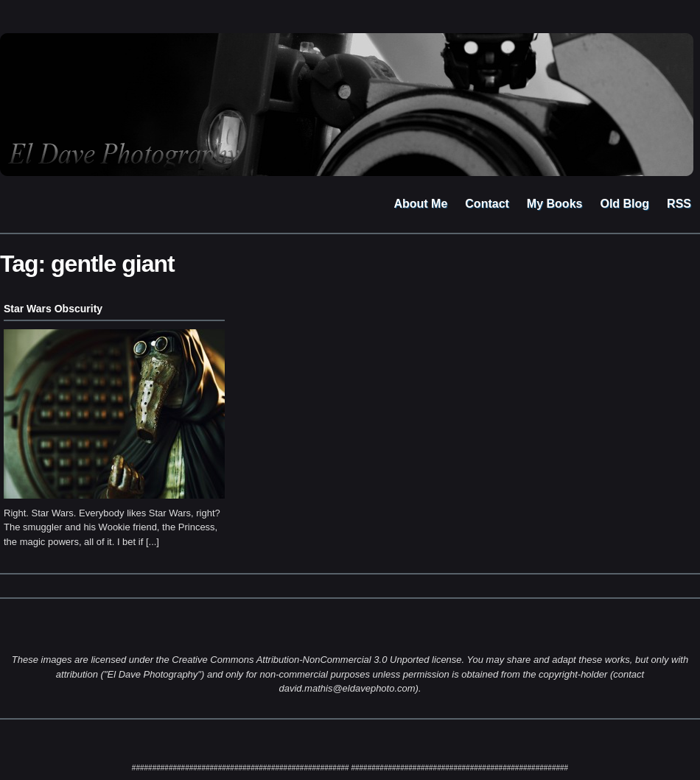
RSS (679, 204)
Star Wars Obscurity (53, 309)
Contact (487, 204)
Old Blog (624, 204)
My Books (555, 204)
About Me (420, 204)
